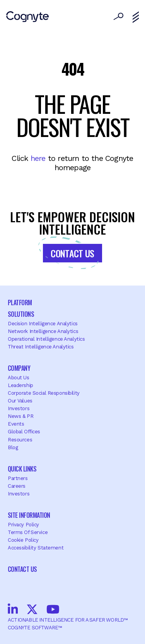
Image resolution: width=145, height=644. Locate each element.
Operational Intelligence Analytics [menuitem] (46, 339)
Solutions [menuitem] (21, 314)
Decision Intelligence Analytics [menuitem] (43, 324)
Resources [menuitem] (20, 440)
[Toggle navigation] (136, 17)
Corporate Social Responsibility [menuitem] (44, 393)
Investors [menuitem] (19, 408)
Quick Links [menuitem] (22, 469)
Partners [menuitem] (18, 478)
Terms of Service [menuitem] (28, 532)
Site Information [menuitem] (29, 515)
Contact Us (72, 253)
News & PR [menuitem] (20, 416)
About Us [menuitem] (19, 378)
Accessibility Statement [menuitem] (36, 548)
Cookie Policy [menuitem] (23, 540)
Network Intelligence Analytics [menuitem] (43, 331)
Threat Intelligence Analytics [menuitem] (41, 347)
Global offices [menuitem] (24, 432)
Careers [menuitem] (17, 486)
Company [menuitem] (19, 368)
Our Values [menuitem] (20, 401)
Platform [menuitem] (20, 303)
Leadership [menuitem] (20, 385)
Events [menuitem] (16, 424)
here (38, 158)
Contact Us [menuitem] (22, 569)
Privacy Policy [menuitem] (23, 525)
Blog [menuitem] (13, 447)
